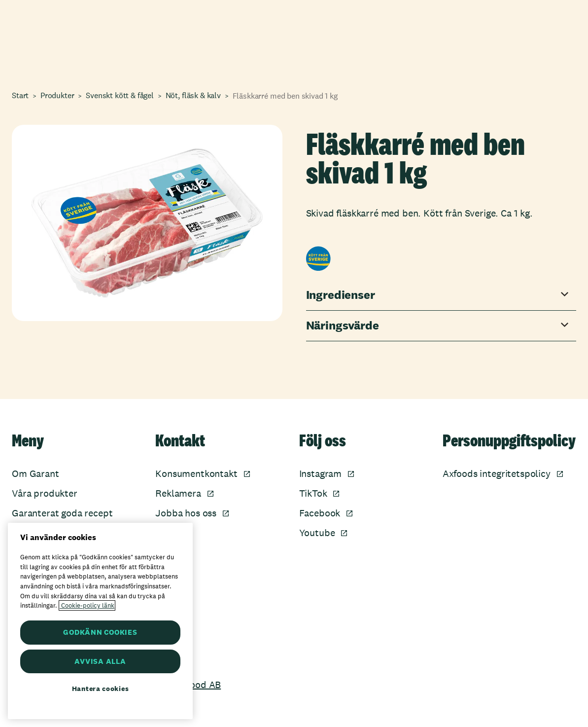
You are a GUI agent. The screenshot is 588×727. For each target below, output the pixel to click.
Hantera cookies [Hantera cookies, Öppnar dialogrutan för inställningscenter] (101, 689)
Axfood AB (198, 685)
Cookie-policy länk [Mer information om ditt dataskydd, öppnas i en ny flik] (87, 605)
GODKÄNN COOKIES (100, 632)
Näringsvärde (343, 326)
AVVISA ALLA (100, 661)
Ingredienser (341, 295)
